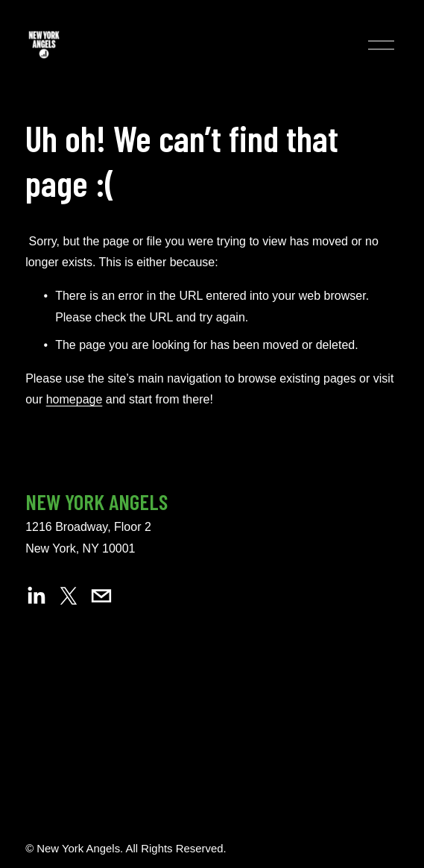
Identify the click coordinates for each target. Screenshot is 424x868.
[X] (69, 596)
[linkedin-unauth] (36, 596)
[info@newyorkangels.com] (101, 596)
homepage (75, 399)
